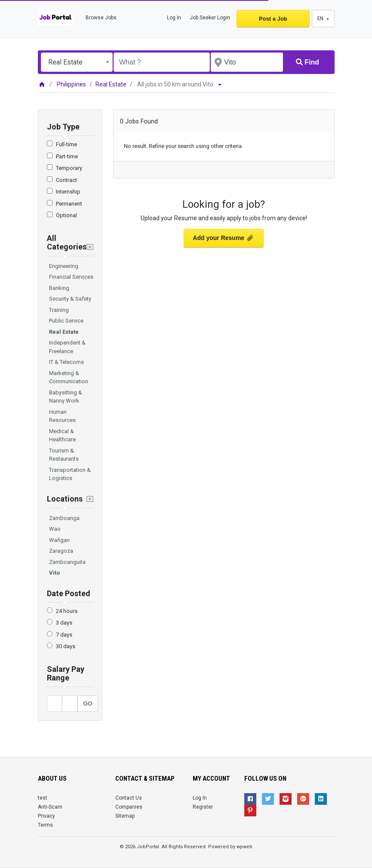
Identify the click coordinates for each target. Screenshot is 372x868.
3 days (64, 623)
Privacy (46, 816)
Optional (66, 215)
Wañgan (59, 540)
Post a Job (273, 19)
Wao (55, 529)
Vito (54, 573)
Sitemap (125, 816)
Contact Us (129, 798)
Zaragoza (61, 551)
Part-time (67, 156)
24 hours (67, 611)
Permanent (69, 204)
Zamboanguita (67, 562)
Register (203, 807)
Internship (68, 192)
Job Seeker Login (210, 18)
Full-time (66, 144)
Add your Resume (223, 238)
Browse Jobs (101, 18)
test (43, 798)
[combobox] (77, 62)
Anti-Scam (50, 807)
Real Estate (111, 84)
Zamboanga (64, 518)
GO (88, 703)
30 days (66, 646)
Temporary (69, 168)
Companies (129, 807)
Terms (45, 825)
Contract (66, 180)
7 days (64, 635)
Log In (174, 18)
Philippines (71, 84)
